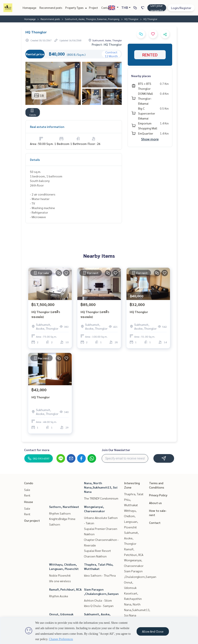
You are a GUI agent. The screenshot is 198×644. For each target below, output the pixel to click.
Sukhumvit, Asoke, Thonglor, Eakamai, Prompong (92, 19)
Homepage (29, 8)
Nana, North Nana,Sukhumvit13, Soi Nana (101, 487)
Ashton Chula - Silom (98, 600)
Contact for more (37, 450)
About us (155, 503)
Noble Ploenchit (60, 575)
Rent (27, 495)
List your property (157, 8)
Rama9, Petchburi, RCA (65, 589)
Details (35, 160)
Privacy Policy (158, 495)
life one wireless (60, 581)
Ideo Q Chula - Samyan (99, 606)
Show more (150, 139)
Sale (27, 490)
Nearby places (141, 76)
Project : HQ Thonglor (107, 44)
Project (94, 8)
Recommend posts (51, 8)
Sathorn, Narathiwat (64, 507)
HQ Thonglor (131, 19)
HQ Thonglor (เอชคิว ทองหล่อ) (46, 314)
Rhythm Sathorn (60, 513)
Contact (106, 8)
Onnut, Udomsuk (61, 614)
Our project (32, 520)
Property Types (76, 8)
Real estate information (47, 127)
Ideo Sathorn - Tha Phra (100, 575)
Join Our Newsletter (116, 450)
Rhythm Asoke (59, 596)
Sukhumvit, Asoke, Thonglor (131, 538)
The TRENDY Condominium (101, 498)
